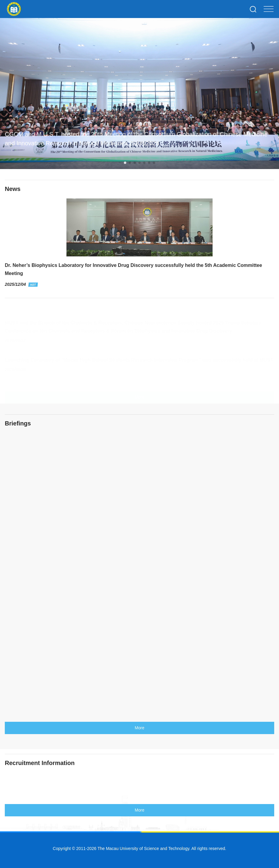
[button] (125, 163)
